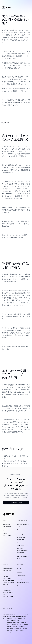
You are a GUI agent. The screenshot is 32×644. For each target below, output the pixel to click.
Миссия (20, 572)
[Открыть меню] (28, 8)
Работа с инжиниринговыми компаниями (23, 551)
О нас (19, 569)
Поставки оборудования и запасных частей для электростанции (8, 592)
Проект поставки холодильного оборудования (8, 571)
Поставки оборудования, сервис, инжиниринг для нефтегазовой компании (9, 580)
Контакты (20, 586)
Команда (20, 579)
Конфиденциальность (24, 582)
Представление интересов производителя (22, 532)
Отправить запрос (16, 502)
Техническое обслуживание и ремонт (8, 541)
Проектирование (8, 530)
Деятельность (22, 576)
